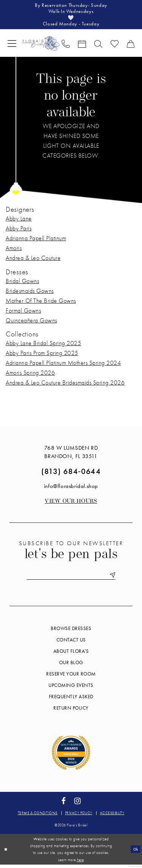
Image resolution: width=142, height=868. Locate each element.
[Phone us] (66, 46)
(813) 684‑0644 (71, 474)
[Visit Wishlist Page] (115, 46)
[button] (12, 46)
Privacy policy (79, 817)
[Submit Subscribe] (115, 578)
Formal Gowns (23, 313)
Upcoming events (71, 689)
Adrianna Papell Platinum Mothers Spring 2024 (63, 365)
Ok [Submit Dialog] (135, 852)
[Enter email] (71, 578)
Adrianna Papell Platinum (36, 241)
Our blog (71, 666)
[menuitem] (12, 46)
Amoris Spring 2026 (30, 375)
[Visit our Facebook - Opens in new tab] (63, 805)
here (80, 863)
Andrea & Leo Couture (33, 260)
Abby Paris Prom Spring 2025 (42, 356)
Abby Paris (19, 231)
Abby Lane (19, 221)
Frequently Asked (71, 700)
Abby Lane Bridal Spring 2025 (43, 346)
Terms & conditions (38, 817)
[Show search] (98, 46)
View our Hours (71, 504)
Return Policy (71, 712)
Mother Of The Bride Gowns (41, 303)
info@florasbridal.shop (71, 489)
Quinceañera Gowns (31, 323)
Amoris (14, 251)
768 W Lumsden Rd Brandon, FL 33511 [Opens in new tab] (71, 455)
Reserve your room (71, 678)
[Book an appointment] (82, 46)
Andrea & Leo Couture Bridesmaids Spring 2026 (65, 385)
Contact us (71, 644)
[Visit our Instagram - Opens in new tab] (78, 805)
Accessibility (112, 817)
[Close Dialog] (6, 853)
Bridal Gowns (22, 284)
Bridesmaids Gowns (30, 293)
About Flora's (71, 655)
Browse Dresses (71, 632)
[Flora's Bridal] (41, 46)
